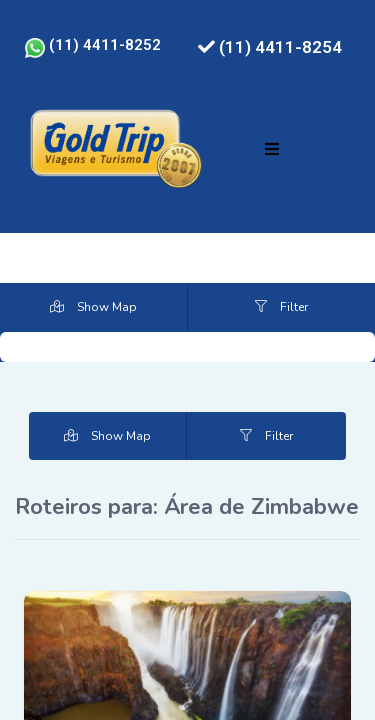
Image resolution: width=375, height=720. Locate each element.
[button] (272, 149)
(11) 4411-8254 (270, 47)
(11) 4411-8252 (93, 45)
